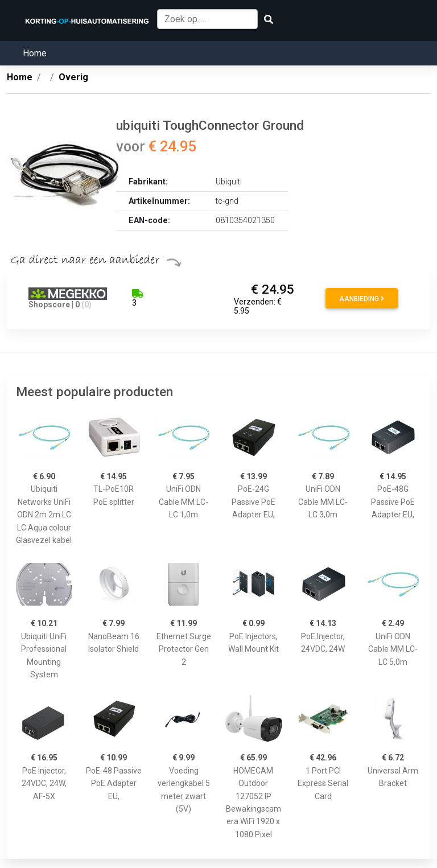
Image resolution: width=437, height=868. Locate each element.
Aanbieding (362, 299)
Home (35, 53)
